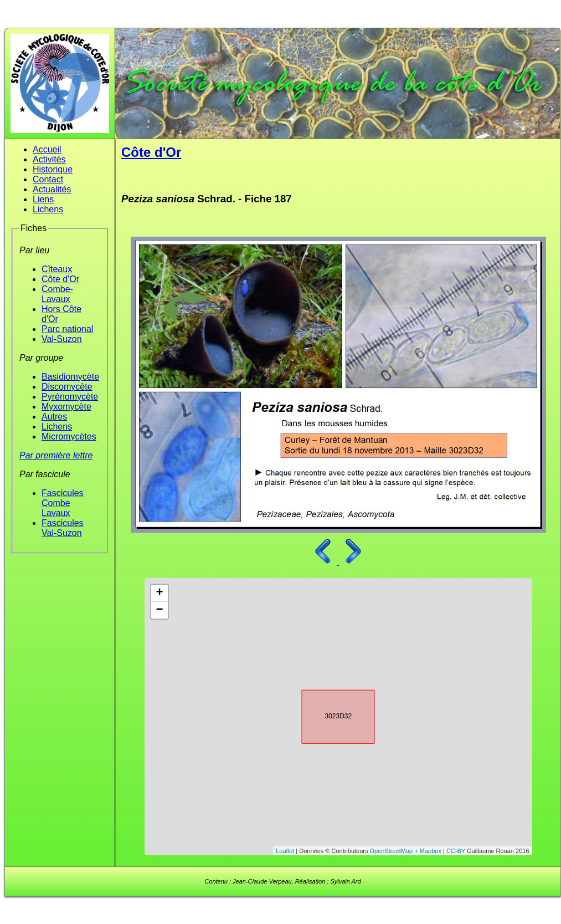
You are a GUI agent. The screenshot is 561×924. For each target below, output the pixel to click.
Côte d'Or (60, 279)
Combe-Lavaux (57, 294)
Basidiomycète (70, 377)
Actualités (52, 189)
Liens (43, 199)
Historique (53, 169)
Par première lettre (56, 455)
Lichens (48, 209)
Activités (49, 159)
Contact (48, 179)
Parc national (67, 329)
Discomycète (67, 387)
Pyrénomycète (70, 397)
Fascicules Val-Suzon (63, 528)
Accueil (47, 149)
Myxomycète (66, 407)
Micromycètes (69, 437)
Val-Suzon (62, 339)
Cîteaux (57, 269)
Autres (54, 417)
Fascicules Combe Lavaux (63, 503)
